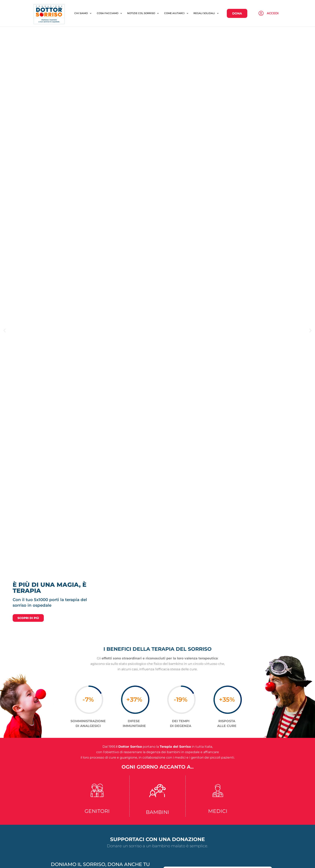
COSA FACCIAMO (109, 55)
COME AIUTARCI (176, 55)
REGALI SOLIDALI (206, 55)
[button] (5, 414)
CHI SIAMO (83, 55)
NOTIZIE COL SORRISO (143, 55)
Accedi (273, 55)
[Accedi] (261, 55)
